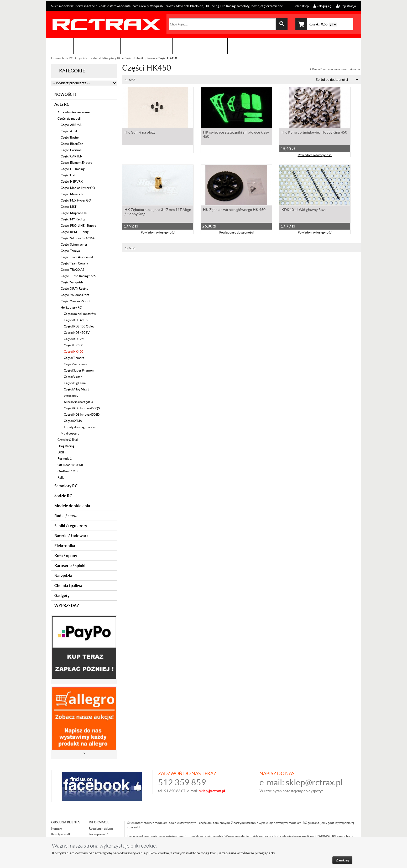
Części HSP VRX (72, 181)
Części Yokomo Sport (75, 301)
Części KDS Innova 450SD (82, 414)
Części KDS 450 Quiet (79, 326)
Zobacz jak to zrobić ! (200, 46)
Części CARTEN (72, 156)
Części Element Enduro (77, 163)
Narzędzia (63, 576)
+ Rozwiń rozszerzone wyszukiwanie (335, 69)
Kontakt (242, 46)
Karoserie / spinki (70, 566)
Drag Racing (66, 446)
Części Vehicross (75, 364)
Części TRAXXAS (72, 270)
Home (56, 58)
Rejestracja (346, 6)
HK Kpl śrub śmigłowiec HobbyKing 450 (314, 133)
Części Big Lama (75, 383)
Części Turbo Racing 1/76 (78, 276)
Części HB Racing (73, 169)
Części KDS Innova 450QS (82, 408)
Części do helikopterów (139, 58)
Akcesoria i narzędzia (78, 402)
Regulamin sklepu (101, 829)
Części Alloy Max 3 (77, 389)
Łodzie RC (63, 496)
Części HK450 (74, 351)
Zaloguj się (322, 6)
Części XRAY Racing (74, 289)
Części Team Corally (74, 263)
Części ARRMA (71, 125)
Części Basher (70, 137)
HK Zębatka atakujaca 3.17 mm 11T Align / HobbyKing (158, 212)
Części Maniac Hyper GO (78, 188)
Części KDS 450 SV (77, 333)
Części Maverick (72, 194)
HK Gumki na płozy (140, 133)
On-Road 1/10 (67, 471)
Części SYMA (73, 421)
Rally (61, 477)
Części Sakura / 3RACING (78, 238)
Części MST (69, 207)
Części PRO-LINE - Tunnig (78, 226)
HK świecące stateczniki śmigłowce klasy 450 (236, 135)
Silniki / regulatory (71, 526)
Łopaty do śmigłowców (80, 427)
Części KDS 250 (75, 339)
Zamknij (342, 860)
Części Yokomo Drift (75, 295)
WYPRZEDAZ (67, 605)
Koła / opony (66, 556)
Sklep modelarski (97, 46)
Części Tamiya (70, 251)
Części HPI (68, 175)
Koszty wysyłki (61, 834)
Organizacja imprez (146, 46)
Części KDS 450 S (76, 320)
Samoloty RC (66, 486)
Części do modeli (87, 58)
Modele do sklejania (72, 506)
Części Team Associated (77, 257)
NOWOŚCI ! (65, 94)
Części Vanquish (72, 282)
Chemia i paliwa (68, 586)
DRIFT (62, 452)
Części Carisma (71, 150)
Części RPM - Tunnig (75, 232)
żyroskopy (71, 396)
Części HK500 (74, 345)
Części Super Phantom (79, 370)
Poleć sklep (301, 6)
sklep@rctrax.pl (314, 782)
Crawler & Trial (68, 440)
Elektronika (65, 546)
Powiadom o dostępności (315, 155)
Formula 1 (65, 459)
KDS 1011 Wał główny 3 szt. (304, 210)
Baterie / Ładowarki (72, 536)
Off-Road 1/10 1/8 (70, 465)
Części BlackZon (72, 144)
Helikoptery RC (111, 58)
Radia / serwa (66, 516)
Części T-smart (74, 358)
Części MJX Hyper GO (76, 200)
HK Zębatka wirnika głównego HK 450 (234, 210)
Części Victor (73, 377)
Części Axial (69, 131)
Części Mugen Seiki (74, 213)
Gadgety (62, 596)
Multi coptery (70, 433)
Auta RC (67, 58)
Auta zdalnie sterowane (74, 112)
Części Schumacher (74, 244)
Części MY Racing (73, 219)
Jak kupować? (98, 834)
